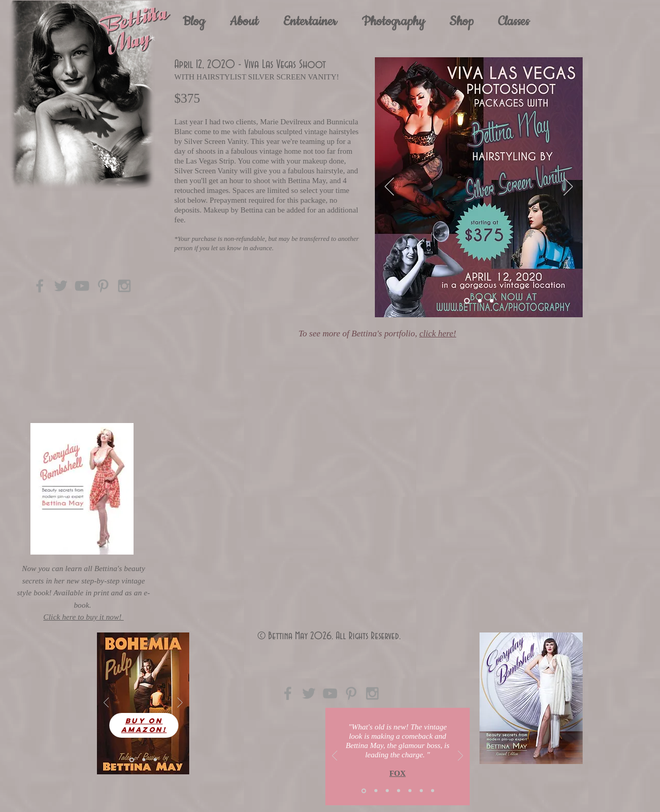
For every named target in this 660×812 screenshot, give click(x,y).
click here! (438, 334)
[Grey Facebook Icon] (40, 286)
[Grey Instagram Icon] (124, 286)
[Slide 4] (144, 760)
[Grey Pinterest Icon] (103, 286)
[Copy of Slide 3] (421, 791)
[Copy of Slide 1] (399, 791)
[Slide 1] (467, 301)
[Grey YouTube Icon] (82, 286)
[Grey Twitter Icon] (61, 286)
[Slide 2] (480, 301)
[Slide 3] (492, 301)
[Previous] (389, 187)
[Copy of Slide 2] (410, 791)
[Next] (568, 187)
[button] (310, 22)
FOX (398, 773)
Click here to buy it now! (84, 617)
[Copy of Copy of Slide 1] (433, 791)
